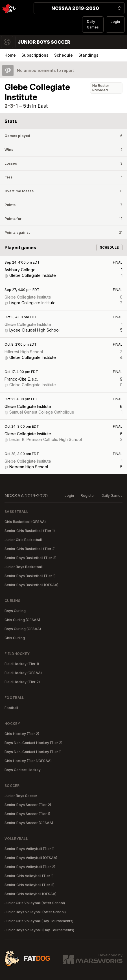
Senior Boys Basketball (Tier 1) (30, 576)
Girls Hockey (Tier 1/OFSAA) (28, 761)
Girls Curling (15, 638)
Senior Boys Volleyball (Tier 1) (29, 849)
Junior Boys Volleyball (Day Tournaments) (39, 930)
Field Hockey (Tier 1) (22, 664)
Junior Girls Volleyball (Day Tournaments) (39, 921)
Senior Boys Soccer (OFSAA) (29, 823)
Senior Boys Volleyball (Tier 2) (30, 867)
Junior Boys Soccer (21, 796)
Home (10, 55)
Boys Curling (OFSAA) (23, 629)
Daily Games (93, 24)
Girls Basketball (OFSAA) (25, 522)
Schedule (63, 55)
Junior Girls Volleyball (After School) (35, 903)
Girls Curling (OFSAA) (22, 620)
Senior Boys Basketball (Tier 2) (30, 558)
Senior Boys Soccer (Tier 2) (28, 805)
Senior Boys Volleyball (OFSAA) (31, 858)
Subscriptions (35, 55)
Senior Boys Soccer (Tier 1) (27, 814)
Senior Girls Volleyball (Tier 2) (29, 885)
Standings (88, 55)
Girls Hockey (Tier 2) (22, 734)
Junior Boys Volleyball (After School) (35, 912)
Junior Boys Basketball (24, 567)
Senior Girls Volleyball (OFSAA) (30, 894)
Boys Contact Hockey (23, 770)
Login (115, 22)
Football (11, 708)
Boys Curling (15, 611)
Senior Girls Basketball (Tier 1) (30, 531)
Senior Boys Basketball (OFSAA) (31, 585)
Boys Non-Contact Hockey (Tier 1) (33, 752)
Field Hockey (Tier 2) (22, 682)
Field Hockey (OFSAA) (23, 673)
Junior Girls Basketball (23, 540)
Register (88, 495)
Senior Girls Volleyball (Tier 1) (29, 876)
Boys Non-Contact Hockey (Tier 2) (33, 743)
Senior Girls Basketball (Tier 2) (30, 549)
